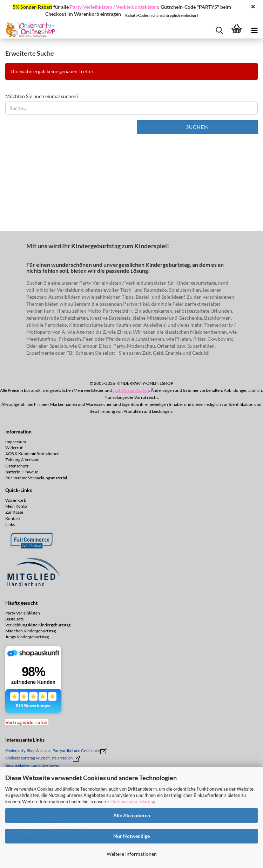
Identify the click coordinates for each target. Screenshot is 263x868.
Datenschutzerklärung (133, 801)
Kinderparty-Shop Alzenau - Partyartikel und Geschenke (53, 751)
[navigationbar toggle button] (254, 30)
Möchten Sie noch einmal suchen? (42, 96)
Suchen (197, 127)
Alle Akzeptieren (132, 815)
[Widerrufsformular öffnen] (26, 722)
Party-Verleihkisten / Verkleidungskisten (114, 7)
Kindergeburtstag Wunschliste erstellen (39, 758)
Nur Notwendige (131, 836)
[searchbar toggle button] (219, 30)
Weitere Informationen (132, 854)
